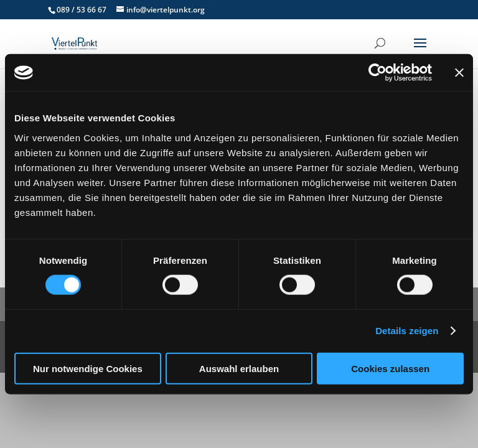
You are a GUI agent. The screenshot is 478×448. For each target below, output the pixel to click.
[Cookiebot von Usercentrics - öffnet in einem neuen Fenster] (377, 73)
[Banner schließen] (459, 73)
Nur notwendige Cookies (88, 368)
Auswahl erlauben (239, 368)
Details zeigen (407, 331)
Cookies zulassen (390, 368)
